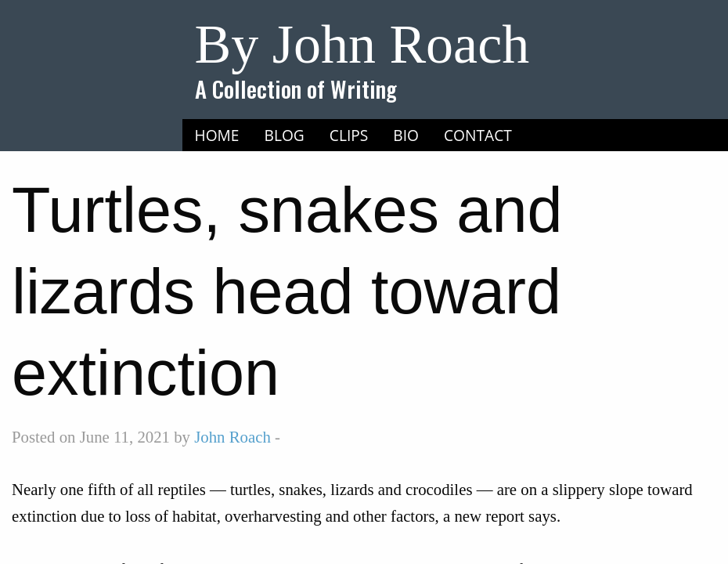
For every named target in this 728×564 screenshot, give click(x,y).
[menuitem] (217, 136)
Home (217, 135)
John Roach (232, 437)
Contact (478, 135)
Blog (285, 135)
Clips (349, 135)
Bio (406, 135)
